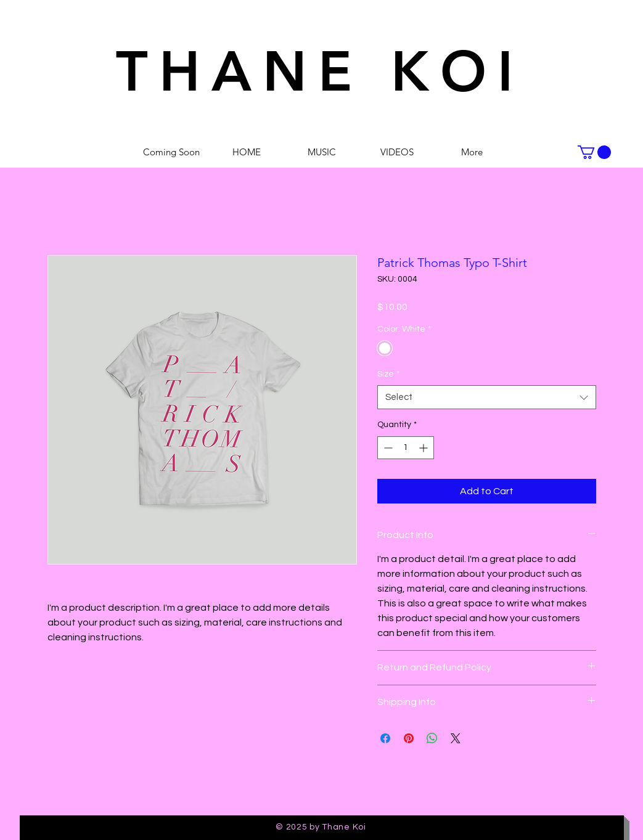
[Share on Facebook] (385, 738)
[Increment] (424, 448)
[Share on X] (456, 738)
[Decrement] (387, 448)
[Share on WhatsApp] (432, 738)
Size (388, 374)
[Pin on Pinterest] (409, 738)
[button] (594, 152)
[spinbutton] (406, 448)
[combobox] (487, 397)
